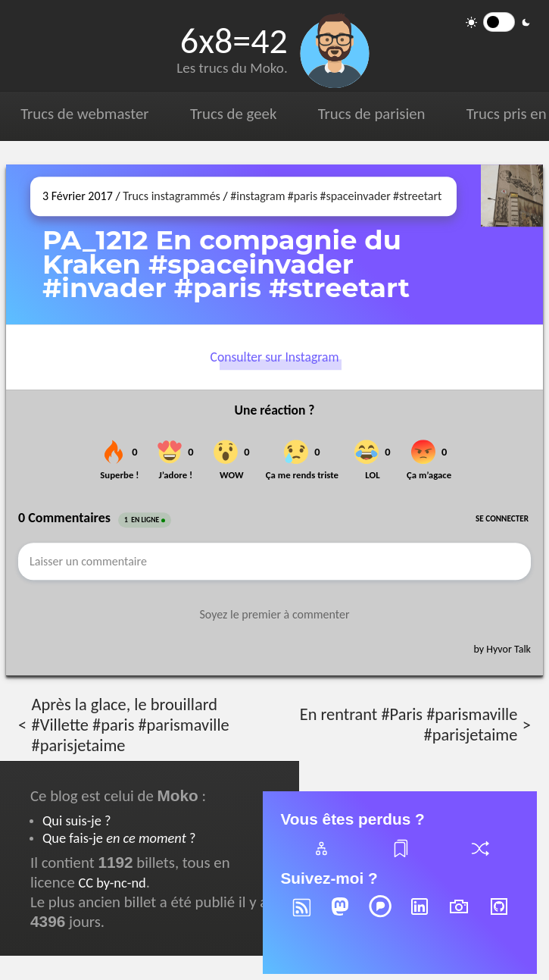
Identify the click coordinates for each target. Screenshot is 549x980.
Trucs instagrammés (172, 196)
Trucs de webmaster (84, 114)
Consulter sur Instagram (275, 357)
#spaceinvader (355, 196)
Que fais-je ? (119, 838)
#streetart (417, 196)
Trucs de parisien (372, 114)
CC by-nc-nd (112, 883)
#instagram (257, 196)
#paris (303, 196)
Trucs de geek (233, 114)
